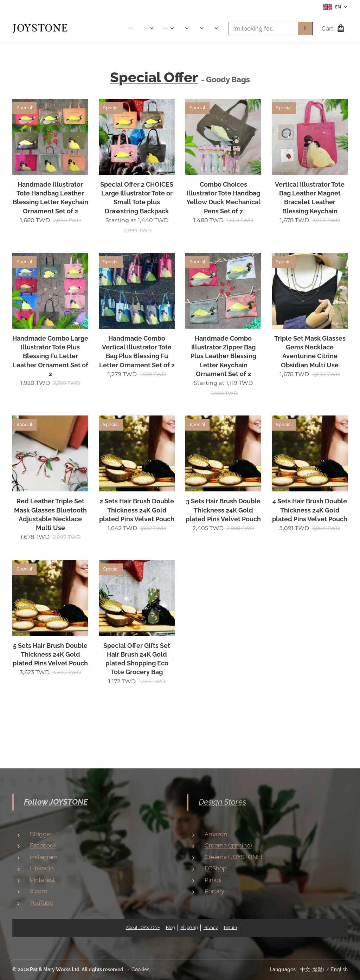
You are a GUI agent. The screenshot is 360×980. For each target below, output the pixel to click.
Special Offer (154, 77)
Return (230, 928)
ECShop (216, 868)
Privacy (211, 928)
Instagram (44, 857)
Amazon (216, 834)
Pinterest (42, 879)
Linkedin (42, 868)
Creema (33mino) (228, 845)
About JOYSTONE (143, 928)
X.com (38, 891)
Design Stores (222, 802)
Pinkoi (213, 879)
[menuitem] (100, 28)
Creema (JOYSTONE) (233, 857)
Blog (170, 928)
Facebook (43, 845)
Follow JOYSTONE (56, 802)
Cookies (140, 969)
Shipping (189, 928)
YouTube (41, 902)
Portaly (214, 891)
